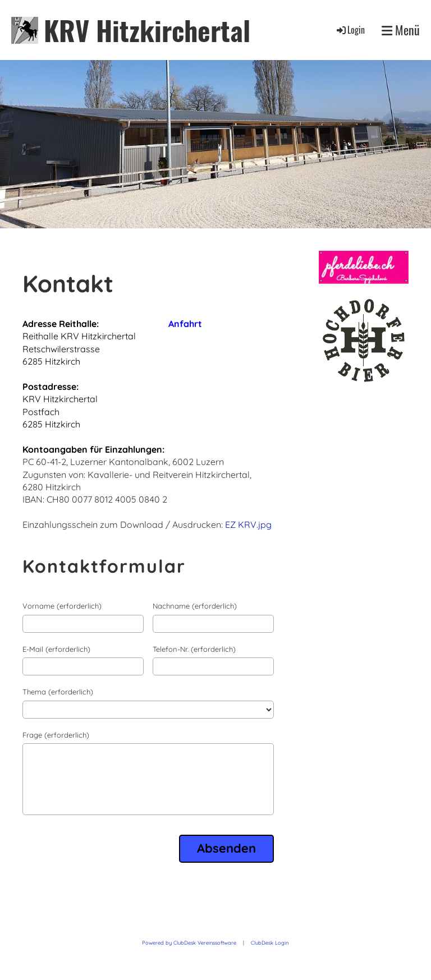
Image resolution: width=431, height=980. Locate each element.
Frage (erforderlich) (56, 735)
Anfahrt (185, 324)
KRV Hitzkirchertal (147, 30)
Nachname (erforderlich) (195, 606)
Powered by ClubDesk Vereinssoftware (189, 943)
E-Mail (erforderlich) (56, 649)
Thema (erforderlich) (58, 692)
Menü (401, 30)
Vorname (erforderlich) (62, 606)
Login (350, 30)
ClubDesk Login (270, 943)
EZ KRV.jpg (248, 524)
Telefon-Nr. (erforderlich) (194, 649)
